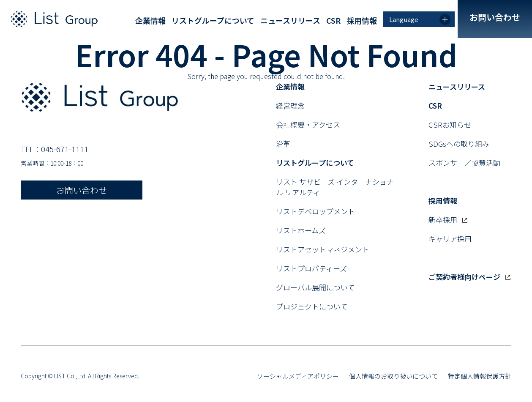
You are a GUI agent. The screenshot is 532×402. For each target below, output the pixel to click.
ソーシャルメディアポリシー (298, 376)
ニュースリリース (290, 20)
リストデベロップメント (315, 211)
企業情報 (150, 20)
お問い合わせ (495, 17)
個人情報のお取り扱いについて (393, 376)
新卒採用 (448, 220)
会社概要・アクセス (308, 124)
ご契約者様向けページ (469, 277)
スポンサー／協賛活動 (464, 163)
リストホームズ (301, 230)
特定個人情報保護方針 (480, 376)
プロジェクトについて (312, 306)
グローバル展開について (315, 287)
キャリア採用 (450, 239)
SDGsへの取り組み (459, 144)
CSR (333, 20)
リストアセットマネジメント (323, 249)
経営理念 (290, 105)
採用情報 (362, 20)
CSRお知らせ (450, 124)
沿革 (283, 144)
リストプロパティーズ (311, 268)
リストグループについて (213, 20)
